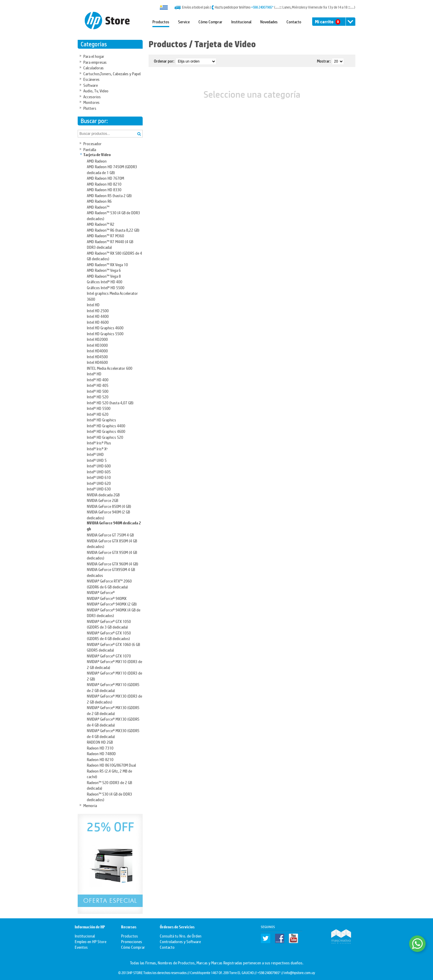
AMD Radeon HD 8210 (104, 184)
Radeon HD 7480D (101, 753)
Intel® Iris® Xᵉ (97, 448)
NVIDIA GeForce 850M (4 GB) (109, 506)
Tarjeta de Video (97, 155)
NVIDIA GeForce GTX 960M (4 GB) (113, 563)
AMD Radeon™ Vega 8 (104, 276)
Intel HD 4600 (98, 322)
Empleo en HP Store (91, 941)
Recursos (129, 927)
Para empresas (95, 62)
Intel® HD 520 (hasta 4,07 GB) (110, 402)
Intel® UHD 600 (99, 466)
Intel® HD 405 (98, 385)
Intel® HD (94, 373)
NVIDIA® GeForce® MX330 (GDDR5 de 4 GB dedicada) (113, 733)
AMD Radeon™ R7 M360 (105, 235)
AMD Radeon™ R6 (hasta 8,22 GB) (113, 230)
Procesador (92, 143)
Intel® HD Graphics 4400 (106, 425)
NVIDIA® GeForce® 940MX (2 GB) (112, 604)
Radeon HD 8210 (100, 759)
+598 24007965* (262, 7)
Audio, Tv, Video (96, 90)
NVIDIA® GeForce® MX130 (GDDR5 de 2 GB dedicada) (113, 710)
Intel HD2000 (97, 339)
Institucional (241, 21)
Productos (161, 21)
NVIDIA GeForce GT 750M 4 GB (110, 535)
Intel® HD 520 (98, 396)
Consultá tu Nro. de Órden (181, 936)
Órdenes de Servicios (177, 927)
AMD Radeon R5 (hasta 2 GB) (109, 195)
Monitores (91, 102)
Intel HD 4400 (98, 316)
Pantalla (90, 149)
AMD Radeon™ (98, 207)
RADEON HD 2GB (100, 742)
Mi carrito (328, 22)
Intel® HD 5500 (99, 408)
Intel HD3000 (97, 345)
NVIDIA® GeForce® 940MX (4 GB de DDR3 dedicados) (114, 612)
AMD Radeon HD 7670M (105, 178)
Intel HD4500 (97, 356)
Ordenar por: (164, 61)
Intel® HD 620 (98, 414)
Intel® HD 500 (98, 391)
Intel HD (93, 304)
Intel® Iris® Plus (99, 442)
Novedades (269, 21)
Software (91, 85)
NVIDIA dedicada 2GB (103, 494)
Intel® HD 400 (98, 379)
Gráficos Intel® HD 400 (105, 281)
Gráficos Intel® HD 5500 (106, 287)
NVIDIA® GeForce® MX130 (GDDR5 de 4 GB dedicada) (113, 722)
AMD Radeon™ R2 (101, 224)
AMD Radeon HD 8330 (104, 189)
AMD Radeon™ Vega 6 (104, 270)
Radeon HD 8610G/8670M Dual (111, 765)
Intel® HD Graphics (101, 419)
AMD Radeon (97, 161)
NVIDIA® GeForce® (101, 592)
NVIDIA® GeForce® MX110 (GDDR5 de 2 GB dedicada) (113, 687)
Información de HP (90, 927)
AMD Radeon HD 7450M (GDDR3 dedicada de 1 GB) (112, 169)
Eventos (81, 947)
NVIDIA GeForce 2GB (102, 500)
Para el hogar (94, 56)
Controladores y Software (180, 941)
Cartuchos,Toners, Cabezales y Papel (112, 73)
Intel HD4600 (97, 362)
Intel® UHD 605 (99, 471)
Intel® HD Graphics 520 (105, 437)
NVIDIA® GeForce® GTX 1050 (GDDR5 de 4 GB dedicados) (109, 635)
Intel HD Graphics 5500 (105, 333)
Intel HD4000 (97, 350)
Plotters (90, 108)
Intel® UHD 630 (99, 489)
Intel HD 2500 (98, 310)
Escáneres (91, 79)
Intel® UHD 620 (99, 483)
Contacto (294, 21)
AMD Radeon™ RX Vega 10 (107, 264)
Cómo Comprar (210, 21)
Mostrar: (324, 61)
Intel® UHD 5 (97, 460)
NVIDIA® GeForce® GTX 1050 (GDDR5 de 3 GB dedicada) (109, 624)
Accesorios (92, 96)
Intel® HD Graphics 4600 (106, 431)
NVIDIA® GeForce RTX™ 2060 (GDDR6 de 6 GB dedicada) (109, 584)
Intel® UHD (95, 454)
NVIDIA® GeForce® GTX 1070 (109, 656)
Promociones (132, 941)
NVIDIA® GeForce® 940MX (107, 598)
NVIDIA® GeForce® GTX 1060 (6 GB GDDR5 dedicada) (113, 647)
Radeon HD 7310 (100, 748)
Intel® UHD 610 (99, 477)
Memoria (90, 805)
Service (184, 21)
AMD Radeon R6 (99, 201)
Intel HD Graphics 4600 (105, 327)
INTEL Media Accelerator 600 (110, 368)
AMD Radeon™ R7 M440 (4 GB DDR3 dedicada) (110, 244)
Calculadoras (93, 67)
